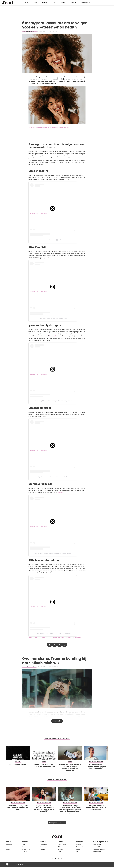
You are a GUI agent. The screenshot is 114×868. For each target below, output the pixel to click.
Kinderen (8, 849)
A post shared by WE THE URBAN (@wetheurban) (53, 318)
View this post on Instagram (38, 213)
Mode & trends (44, 845)
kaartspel (53, 336)
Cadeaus (42, 849)
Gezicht (24, 847)
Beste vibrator (97, 845)
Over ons (81, 865)
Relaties (60, 849)
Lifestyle (63, 3)
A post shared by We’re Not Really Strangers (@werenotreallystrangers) (53, 401)
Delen (50, 645)
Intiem (60, 851)
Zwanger (8, 847)
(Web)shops (43, 847)
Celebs (78, 849)
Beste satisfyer (97, 851)
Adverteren (87, 865)
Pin (59, 645)
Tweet (55, 645)
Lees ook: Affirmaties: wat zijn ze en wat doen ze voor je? (49, 128)
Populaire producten (101, 842)
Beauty (35, 3)
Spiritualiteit (80, 847)
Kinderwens (9, 845)
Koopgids (73, 3)
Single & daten (62, 845)
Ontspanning (26, 849)
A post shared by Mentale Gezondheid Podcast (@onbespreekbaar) (53, 553)
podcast (61, 493)
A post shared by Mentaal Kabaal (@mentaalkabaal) (53, 477)
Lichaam (25, 851)
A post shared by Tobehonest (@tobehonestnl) (53, 240)
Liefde (54, 3)
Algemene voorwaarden (97, 865)
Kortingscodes (86, 3)
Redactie (75, 865)
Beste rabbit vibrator (99, 847)
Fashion (45, 3)
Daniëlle (54, 31)
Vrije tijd (79, 845)
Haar (24, 845)
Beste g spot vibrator (99, 849)
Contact (106, 865)
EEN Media (22, 865)
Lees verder (57, 722)
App (64, 645)
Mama (26, 3)
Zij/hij (59, 847)
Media (78, 851)
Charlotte (55, 667)
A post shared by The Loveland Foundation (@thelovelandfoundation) (53, 633)
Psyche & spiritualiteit (29, 31)
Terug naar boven (56, 825)
